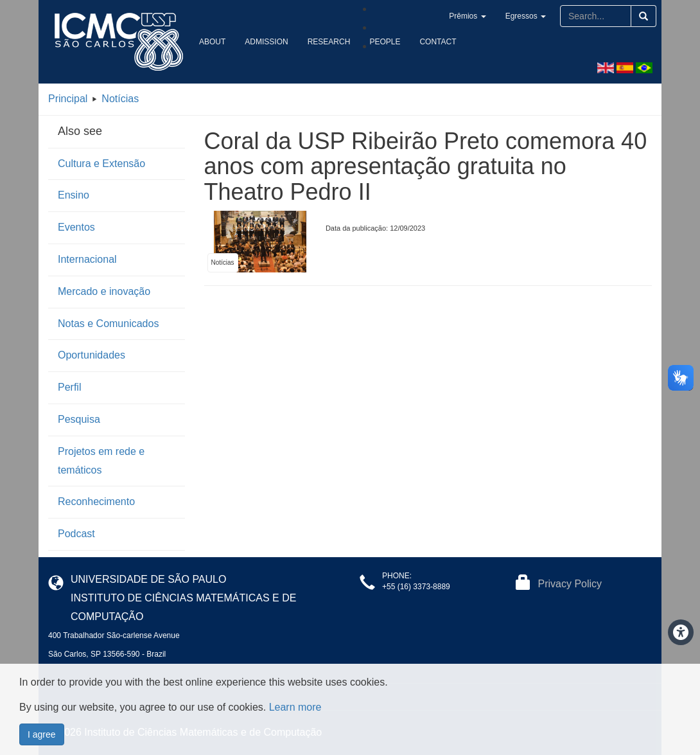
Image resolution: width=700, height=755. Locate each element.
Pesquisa (79, 419)
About (212, 42)
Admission (266, 42)
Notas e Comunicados (108, 324)
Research (329, 42)
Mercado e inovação (104, 291)
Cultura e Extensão (101, 164)
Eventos (76, 227)
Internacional (87, 259)
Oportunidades (92, 355)
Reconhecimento (96, 502)
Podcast (76, 534)
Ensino (74, 195)
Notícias (120, 99)
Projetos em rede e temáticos (101, 461)
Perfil (69, 387)
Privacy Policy (570, 584)
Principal (68, 99)
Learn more (295, 707)
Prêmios (467, 16)
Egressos (526, 16)
